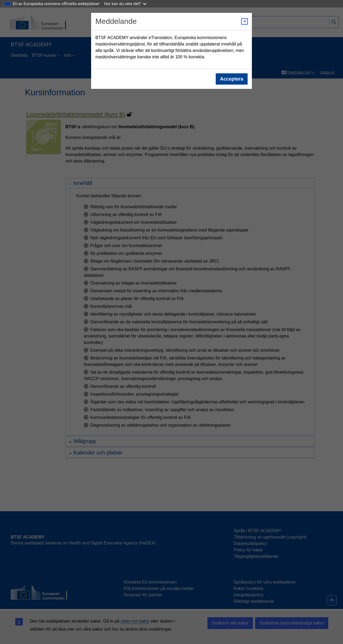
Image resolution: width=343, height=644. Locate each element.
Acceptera (232, 79)
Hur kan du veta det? (125, 4)
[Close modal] (245, 21)
